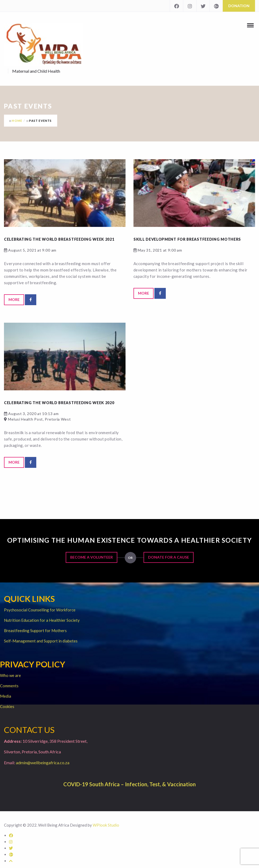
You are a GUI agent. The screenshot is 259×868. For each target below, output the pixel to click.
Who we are (10, 675)
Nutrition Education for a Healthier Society (42, 620)
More (14, 299)
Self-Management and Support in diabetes (41, 641)
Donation (239, 6)
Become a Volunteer (91, 557)
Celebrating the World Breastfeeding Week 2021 (59, 239)
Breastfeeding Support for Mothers (35, 631)
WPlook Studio (106, 825)
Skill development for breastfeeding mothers (187, 239)
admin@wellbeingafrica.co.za (43, 763)
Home (17, 121)
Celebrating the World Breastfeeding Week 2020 (59, 403)
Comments (9, 686)
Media (6, 696)
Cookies (7, 706)
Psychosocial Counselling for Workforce (40, 610)
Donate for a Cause (169, 557)
